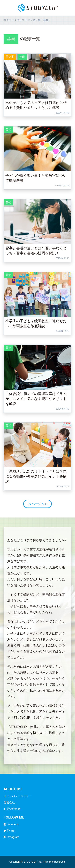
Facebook (11, 824)
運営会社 (9, 802)
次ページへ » (37, 504)
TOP (17, 20)
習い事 (10, 57)
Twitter (9, 831)
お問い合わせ (12, 809)
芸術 (11, 39)
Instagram (11, 837)
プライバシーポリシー (18, 796)
